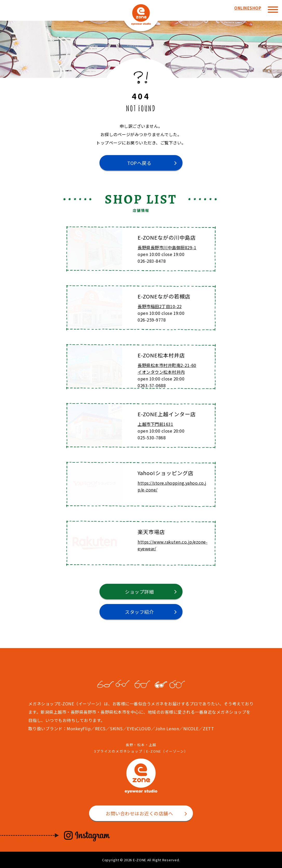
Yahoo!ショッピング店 (166, 473)
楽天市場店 (151, 532)
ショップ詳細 (139, 592)
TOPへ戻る (139, 163)
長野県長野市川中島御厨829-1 (167, 247)
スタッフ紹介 (139, 612)
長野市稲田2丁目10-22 (160, 306)
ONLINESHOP (248, 8)
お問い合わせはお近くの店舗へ (139, 813)
